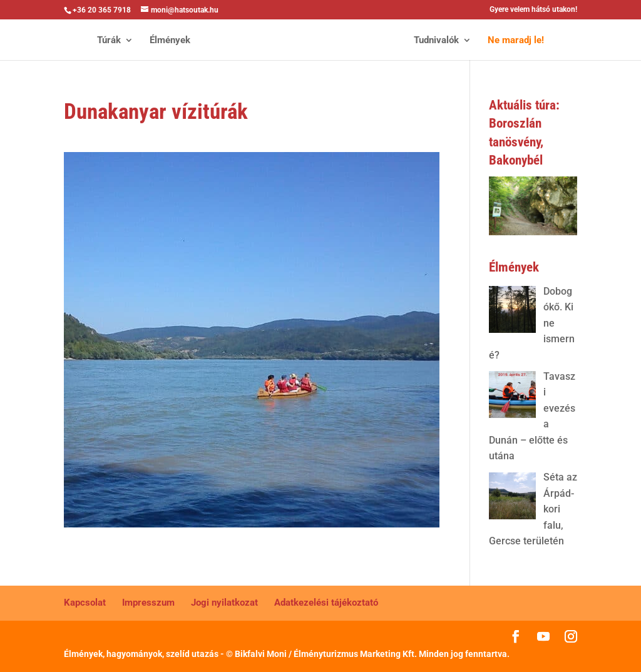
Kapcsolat (85, 603)
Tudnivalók (436, 41)
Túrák (109, 41)
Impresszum (148, 603)
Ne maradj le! (516, 41)
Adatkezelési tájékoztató (326, 603)
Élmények (170, 41)
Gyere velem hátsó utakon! (533, 10)
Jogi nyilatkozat (224, 603)
